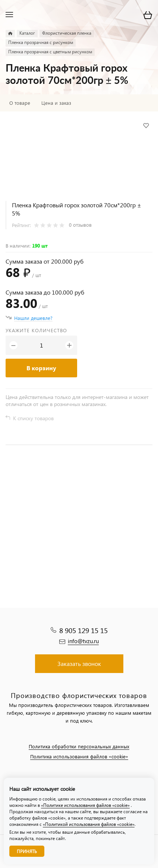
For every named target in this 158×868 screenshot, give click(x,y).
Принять (27, 851)
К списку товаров (33, 418)
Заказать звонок (79, 663)
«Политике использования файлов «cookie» (85, 805)
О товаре (20, 103)
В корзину (41, 368)
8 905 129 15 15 (83, 630)
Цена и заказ (56, 103)
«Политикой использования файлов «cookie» (89, 824)
